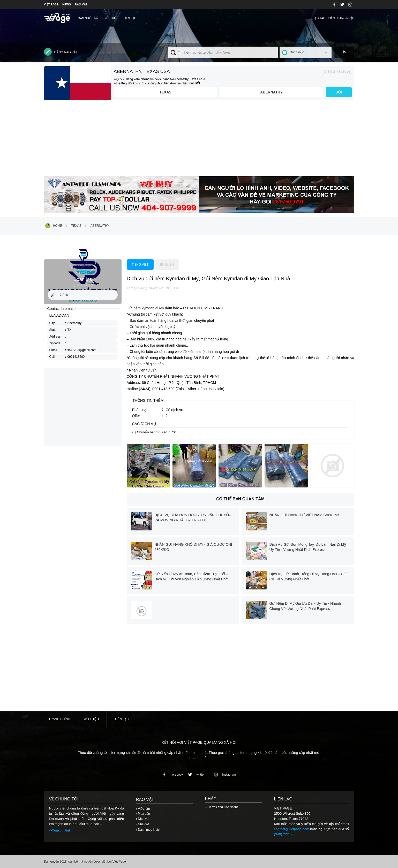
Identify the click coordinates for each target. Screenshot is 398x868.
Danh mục (297, 52)
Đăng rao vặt (61, 52)
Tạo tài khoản (324, 18)
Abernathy (271, 92)
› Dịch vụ (142, 819)
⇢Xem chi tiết (60, 830)
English (167, 265)
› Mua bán (143, 814)
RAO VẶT (81, 4)
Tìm (344, 52)
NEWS (67, 4)
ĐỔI (339, 92)
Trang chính (59, 719)
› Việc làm (143, 809)
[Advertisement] (199, 140)
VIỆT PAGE (51, 4)
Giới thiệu (111, 18)
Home (54, 226)
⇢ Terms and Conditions (222, 807)
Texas (165, 92)
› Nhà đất (142, 824)
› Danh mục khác (148, 830)
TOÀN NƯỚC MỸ (87, 18)
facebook (172, 775)
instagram (224, 775)
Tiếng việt (140, 265)
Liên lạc (130, 18)
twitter (196, 775)
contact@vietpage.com (292, 829)
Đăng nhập (346, 18)
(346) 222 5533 (286, 834)
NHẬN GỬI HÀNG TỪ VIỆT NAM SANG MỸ (305, 515)
